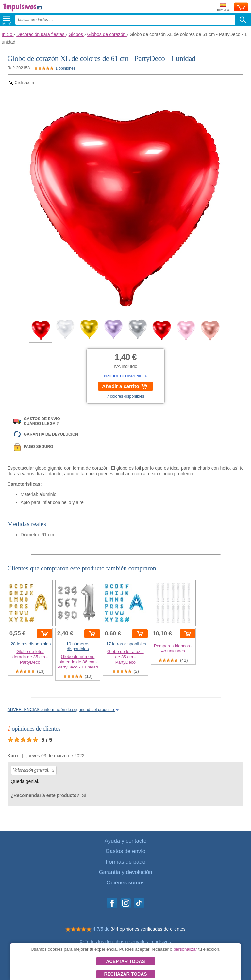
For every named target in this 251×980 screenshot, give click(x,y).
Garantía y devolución (125, 872)
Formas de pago (125, 862)
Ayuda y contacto (125, 841)
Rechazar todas (125, 974)
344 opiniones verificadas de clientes (148, 929)
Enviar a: (223, 7)
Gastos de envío (125, 851)
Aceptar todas (125, 961)
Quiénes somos (126, 883)
